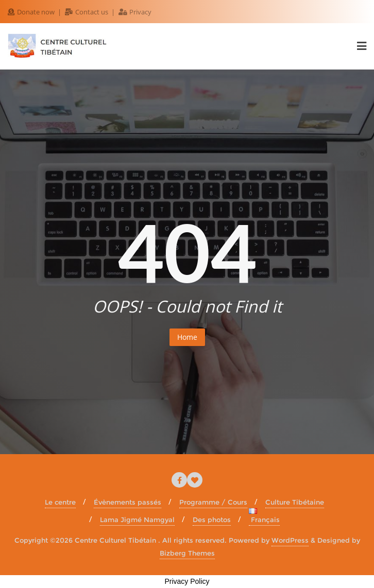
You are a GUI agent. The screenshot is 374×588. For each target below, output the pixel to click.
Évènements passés (127, 502)
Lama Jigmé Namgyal (137, 520)
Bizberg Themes (187, 553)
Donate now (32, 12)
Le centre (60, 502)
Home (187, 337)
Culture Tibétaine (295, 502)
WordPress (290, 540)
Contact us (87, 12)
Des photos (212, 520)
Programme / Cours (213, 502)
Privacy (135, 12)
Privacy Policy (187, 581)
